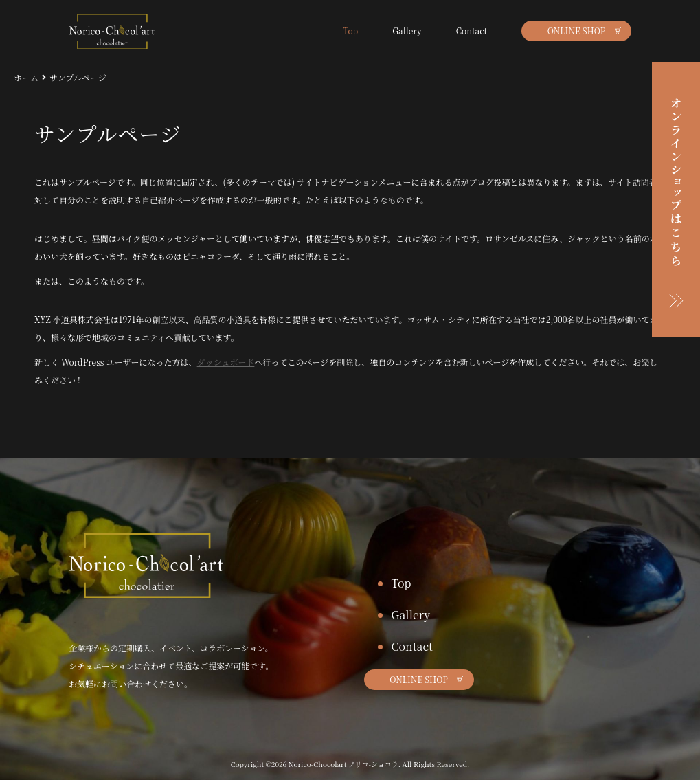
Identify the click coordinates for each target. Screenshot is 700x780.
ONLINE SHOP (577, 31)
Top (350, 31)
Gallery (407, 31)
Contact (472, 31)
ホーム (26, 77)
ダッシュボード (226, 362)
